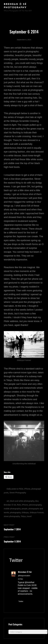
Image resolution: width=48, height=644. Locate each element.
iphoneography (35, 505)
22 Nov (20, 579)
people (25, 509)
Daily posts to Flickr (15, 489)
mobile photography (12, 509)
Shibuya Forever (37, 512)
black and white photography (22, 501)
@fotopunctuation (24, 576)
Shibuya (25, 512)
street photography (12, 516)
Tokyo (23, 516)
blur (37, 501)
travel (29, 516)
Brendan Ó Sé (10, 505)
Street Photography (18, 493)
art (8, 501)
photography (15, 512)
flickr (19, 505)
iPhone (27, 489)
